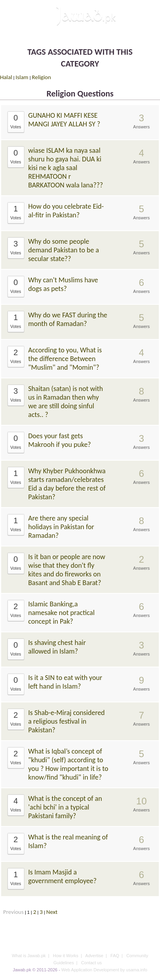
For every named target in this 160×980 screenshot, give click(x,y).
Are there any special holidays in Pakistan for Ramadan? (61, 527)
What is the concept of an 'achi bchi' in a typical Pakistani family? (65, 807)
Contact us (92, 963)
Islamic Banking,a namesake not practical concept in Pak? (62, 613)
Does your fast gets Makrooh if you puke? (60, 440)
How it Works (66, 956)
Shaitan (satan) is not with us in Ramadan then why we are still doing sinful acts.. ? (66, 402)
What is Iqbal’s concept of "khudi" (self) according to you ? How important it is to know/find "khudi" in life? (68, 764)
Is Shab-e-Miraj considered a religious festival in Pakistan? (67, 721)
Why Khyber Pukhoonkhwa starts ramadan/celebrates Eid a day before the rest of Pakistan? (67, 484)
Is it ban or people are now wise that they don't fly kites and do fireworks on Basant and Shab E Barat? (67, 570)
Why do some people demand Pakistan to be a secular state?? (64, 250)
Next (52, 912)
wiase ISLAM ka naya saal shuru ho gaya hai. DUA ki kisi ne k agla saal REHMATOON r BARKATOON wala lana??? (66, 168)
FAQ (115, 956)
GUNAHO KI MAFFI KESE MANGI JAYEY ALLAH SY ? (64, 120)
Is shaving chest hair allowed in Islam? (57, 647)
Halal (6, 77)
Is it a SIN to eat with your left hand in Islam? (65, 682)
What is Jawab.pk (29, 956)
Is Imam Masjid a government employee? (63, 876)
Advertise (94, 956)
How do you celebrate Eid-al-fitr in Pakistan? (66, 211)
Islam (22, 77)
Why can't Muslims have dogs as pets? (63, 284)
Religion (42, 77)
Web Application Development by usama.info (104, 970)
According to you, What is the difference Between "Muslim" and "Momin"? (65, 359)
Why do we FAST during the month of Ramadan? (68, 319)
